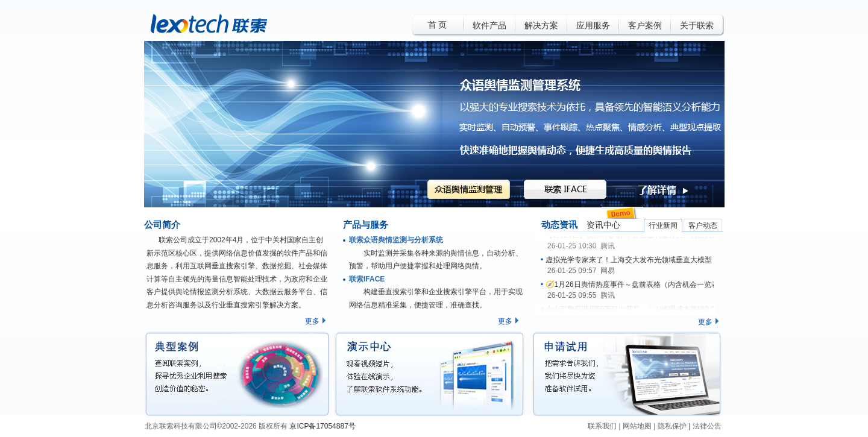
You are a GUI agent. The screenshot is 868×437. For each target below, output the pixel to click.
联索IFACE (367, 279)
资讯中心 (603, 225)
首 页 (438, 25)
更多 (312, 321)
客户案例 (645, 26)
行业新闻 (663, 225)
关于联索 (697, 26)
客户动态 (703, 225)
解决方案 (541, 26)
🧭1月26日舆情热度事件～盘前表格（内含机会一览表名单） (643, 285)
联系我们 (602, 426)
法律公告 (707, 426)
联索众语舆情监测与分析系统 (396, 240)
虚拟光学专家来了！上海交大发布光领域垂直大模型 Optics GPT (648, 260)
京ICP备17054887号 (322, 426)
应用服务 (593, 26)
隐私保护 (672, 426)
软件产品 (489, 26)
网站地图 (637, 426)
